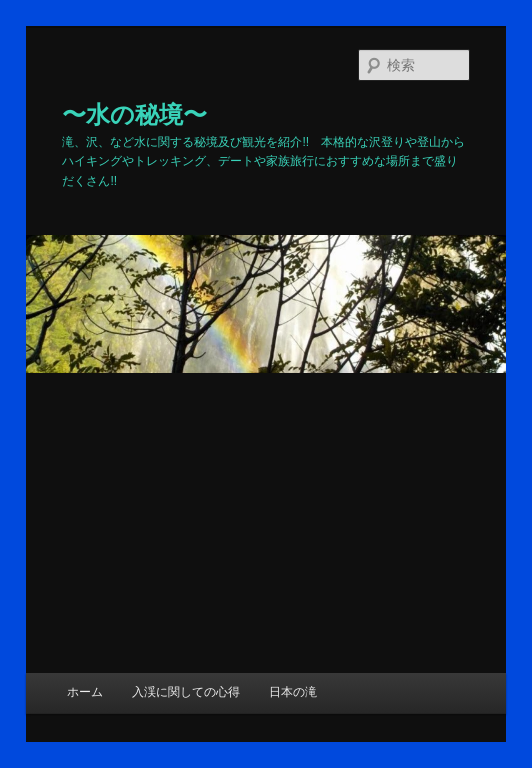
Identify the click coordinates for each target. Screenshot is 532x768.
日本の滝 (293, 692)
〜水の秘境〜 (134, 114)
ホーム (85, 692)
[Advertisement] (266, 523)
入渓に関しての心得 (186, 692)
